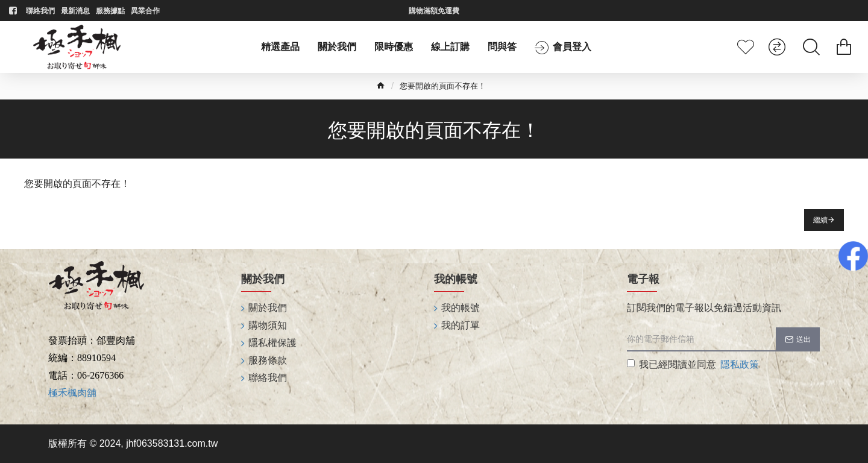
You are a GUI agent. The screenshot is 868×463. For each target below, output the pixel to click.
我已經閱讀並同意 (694, 365)
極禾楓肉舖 (72, 393)
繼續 (820, 220)
